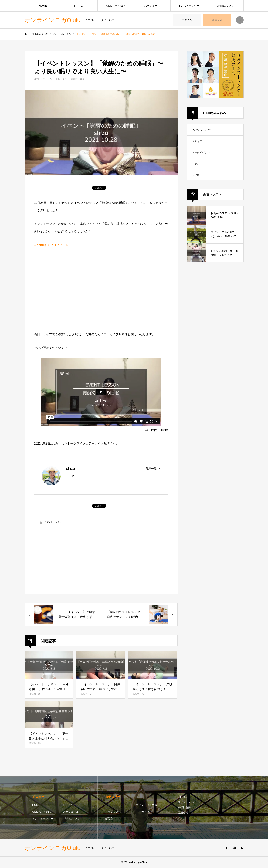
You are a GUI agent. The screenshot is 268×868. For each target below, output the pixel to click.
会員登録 (217, 20)
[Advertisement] (101, 290)
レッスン (79, 6)
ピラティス (112, 812)
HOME (43, 6)
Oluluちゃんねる (116, 6)
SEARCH (240, 20)
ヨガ (108, 805)
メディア (197, 141)
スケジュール (152, 6)
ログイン (187, 20)
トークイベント (201, 152)
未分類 (196, 175)
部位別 (109, 819)
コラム (196, 164)
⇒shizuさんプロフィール (51, 245)
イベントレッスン (58, 79)
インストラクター (189, 6)
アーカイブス (144, 812)
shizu (71, 468)
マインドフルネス (147, 805)
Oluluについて (225, 6)
